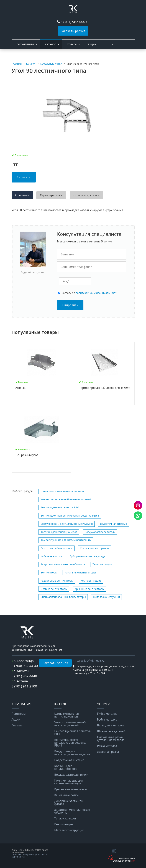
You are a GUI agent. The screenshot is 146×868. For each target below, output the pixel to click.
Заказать (24, 177)
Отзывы (17, 725)
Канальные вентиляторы (80, 572)
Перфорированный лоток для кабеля (104, 388)
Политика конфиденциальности (29, 854)
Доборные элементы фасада (87, 556)
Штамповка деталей (111, 731)
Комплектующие (91, 581)
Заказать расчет (73, 31)
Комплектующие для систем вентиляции (66, 540)
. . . (109, 44)
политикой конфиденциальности (96, 293)
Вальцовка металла (111, 725)
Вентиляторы (49, 572)
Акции (92, 44)
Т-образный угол (27, 455)
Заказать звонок (55, 663)
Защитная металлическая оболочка (63, 564)
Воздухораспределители (100, 532)
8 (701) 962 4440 (74, 22)
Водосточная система (113, 524)
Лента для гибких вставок (57, 548)
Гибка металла (107, 714)
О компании (25, 44)
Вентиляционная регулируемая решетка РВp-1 (70, 516)
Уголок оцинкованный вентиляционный (66, 499)
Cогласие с (89, 293)
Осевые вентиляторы (54, 589)
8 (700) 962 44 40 (25, 666)
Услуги (72, 44)
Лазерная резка (108, 752)
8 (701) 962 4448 (24, 676)
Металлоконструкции (107, 597)
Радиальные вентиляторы (57, 581)
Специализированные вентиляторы (63, 597)
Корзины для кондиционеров (59, 532)
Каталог (51, 44)
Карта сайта (18, 857)
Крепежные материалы (95, 548)
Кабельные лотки (51, 556)
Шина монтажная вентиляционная (62, 491)
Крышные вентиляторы (89, 589)
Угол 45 (21, 388)
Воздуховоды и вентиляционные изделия (67, 524)
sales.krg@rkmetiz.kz (91, 661)
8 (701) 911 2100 (24, 686)
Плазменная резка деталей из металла (111, 739)
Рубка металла (107, 719)
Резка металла (107, 746)
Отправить (70, 305)
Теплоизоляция (102, 564)
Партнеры (19, 714)
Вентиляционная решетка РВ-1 (60, 507)
